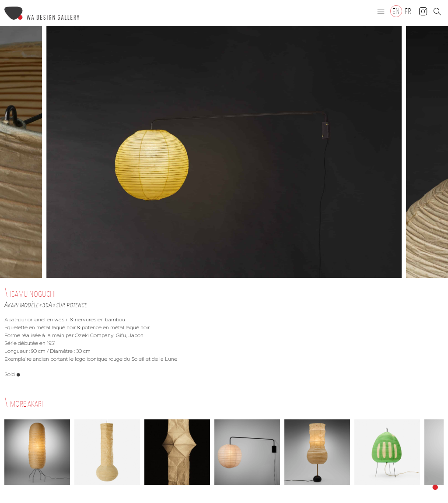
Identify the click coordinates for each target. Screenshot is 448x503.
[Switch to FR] (408, 11)
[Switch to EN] (396, 11)
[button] (381, 11)
